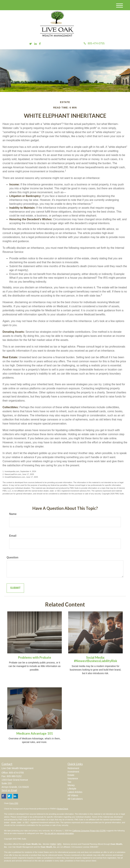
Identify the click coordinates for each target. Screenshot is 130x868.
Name (13, 514)
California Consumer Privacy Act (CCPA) (89, 831)
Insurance (73, 778)
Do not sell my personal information (59, 833)
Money (71, 785)
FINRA (53, 844)
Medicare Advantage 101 (35, 733)
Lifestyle (72, 789)
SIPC (59, 844)
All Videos (73, 795)
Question (12, 557)
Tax (69, 782)
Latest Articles (75, 792)
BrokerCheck (63, 809)
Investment (73, 772)
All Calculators (75, 799)
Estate (71, 775)
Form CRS (14, 803)
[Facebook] (40, 44)
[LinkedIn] (36, 44)
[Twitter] (31, 44)
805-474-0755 (94, 43)
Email (13, 536)
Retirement (73, 768)
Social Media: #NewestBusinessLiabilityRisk (96, 659)
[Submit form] (15, 588)
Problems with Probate (35, 657)
